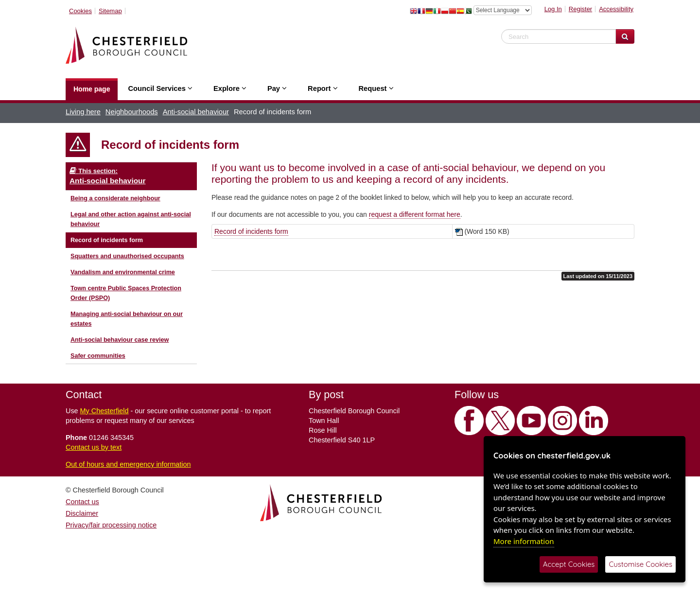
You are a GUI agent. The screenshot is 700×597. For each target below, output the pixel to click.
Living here (83, 112)
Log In (553, 9)
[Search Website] (625, 36)
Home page (92, 89)
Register (580, 9)
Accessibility (616, 9)
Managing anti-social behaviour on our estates (127, 319)
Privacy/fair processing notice (111, 525)
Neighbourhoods (132, 112)
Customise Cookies (640, 564)
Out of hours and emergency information (128, 464)
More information (524, 541)
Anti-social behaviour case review (120, 340)
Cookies (80, 11)
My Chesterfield (105, 411)
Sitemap (110, 11)
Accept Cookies (569, 564)
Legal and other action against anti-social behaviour (131, 219)
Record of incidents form (107, 240)
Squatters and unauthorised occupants (127, 256)
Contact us (82, 502)
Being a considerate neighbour (115, 198)
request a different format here (415, 214)
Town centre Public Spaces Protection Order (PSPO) (126, 293)
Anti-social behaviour (196, 112)
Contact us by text (94, 447)
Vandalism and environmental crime (123, 272)
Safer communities (98, 356)
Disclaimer (82, 513)
